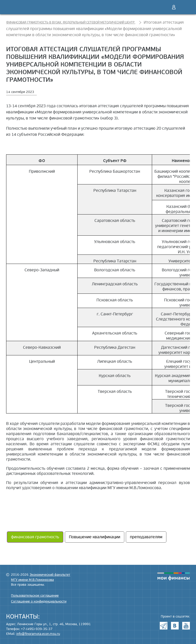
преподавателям (146, 537)
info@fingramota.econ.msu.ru (38, 634)
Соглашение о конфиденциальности (39, 601)
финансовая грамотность (35, 537)
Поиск (163, 7)
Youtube (186, 626)
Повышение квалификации (95, 537)
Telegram (164, 626)
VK (175, 626)
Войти (174, 7)
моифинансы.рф (174, 576)
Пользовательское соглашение (35, 596)
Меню (185, 7)
